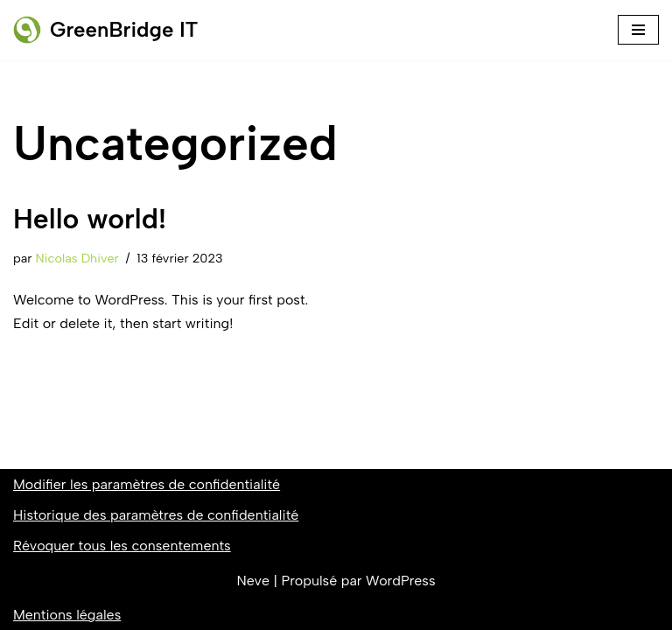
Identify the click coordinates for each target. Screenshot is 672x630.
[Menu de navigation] (638, 30)
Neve (252, 581)
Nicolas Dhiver (77, 258)
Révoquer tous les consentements (122, 546)
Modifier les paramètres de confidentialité (147, 484)
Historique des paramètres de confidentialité (156, 515)
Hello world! (90, 219)
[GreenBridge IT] (105, 30)
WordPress (400, 581)
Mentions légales (67, 615)
